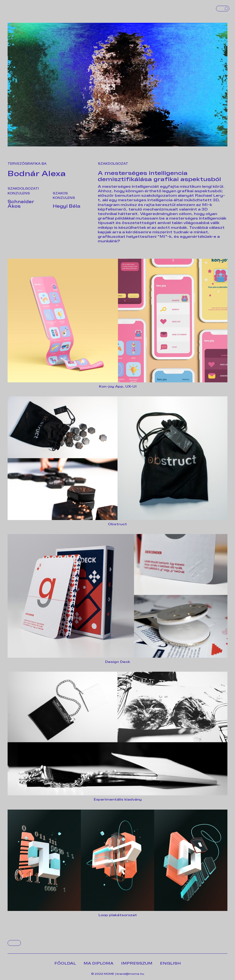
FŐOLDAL (65, 963)
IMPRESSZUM (137, 963)
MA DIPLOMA (99, 963)
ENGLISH (170, 963)
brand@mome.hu (130, 974)
